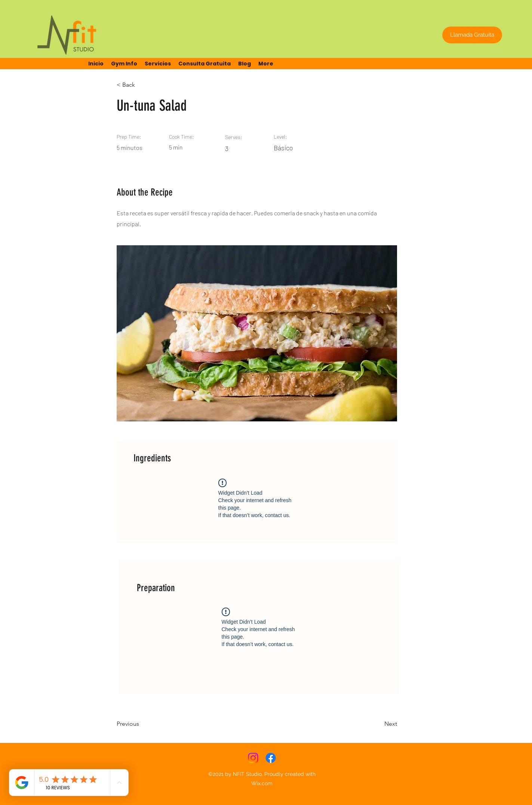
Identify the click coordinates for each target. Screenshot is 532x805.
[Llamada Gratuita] (472, 35)
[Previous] (141, 724)
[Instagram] (253, 758)
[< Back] (141, 85)
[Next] (378, 724)
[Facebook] (271, 758)
